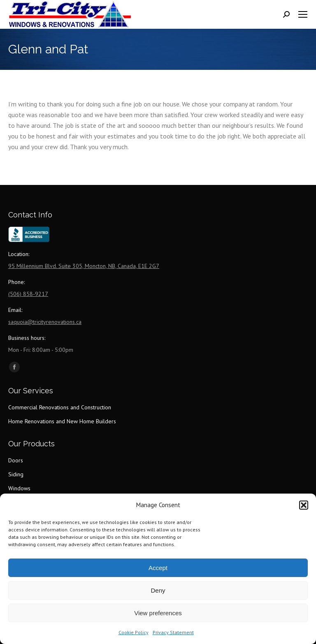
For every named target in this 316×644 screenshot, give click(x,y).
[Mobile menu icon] (303, 14)
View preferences (158, 613)
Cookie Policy (134, 632)
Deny (158, 590)
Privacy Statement (173, 632)
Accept (158, 568)
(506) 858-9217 (28, 294)
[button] (304, 505)
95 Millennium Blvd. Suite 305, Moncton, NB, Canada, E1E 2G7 (84, 266)
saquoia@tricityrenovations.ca (45, 322)
